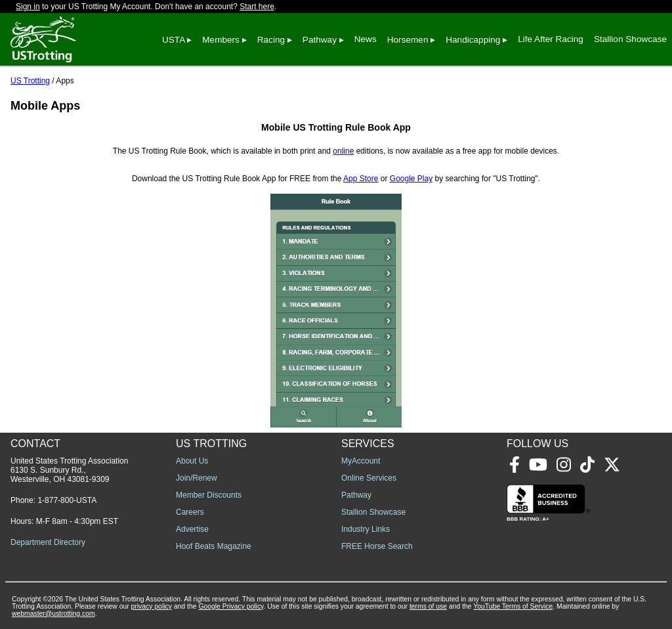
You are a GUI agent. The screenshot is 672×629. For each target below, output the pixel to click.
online (343, 151)
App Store (361, 179)
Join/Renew (197, 478)
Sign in (28, 7)
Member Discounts (209, 495)
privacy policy (152, 606)
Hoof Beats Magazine (214, 546)
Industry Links (366, 529)
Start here (257, 7)
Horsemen (408, 40)
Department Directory (48, 542)
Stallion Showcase (630, 39)
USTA (174, 40)
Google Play (411, 179)
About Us (192, 461)
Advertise (192, 529)
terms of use (428, 606)
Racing (271, 40)
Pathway (320, 40)
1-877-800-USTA (67, 500)
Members (221, 40)
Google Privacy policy (231, 606)
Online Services (369, 478)
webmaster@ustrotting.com (53, 614)
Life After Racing (551, 39)
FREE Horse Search (377, 546)
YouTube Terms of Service (513, 606)
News (366, 39)
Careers (190, 512)
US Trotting (30, 81)
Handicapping (473, 40)
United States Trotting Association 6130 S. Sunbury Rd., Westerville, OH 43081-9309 (69, 470)
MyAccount (361, 461)
